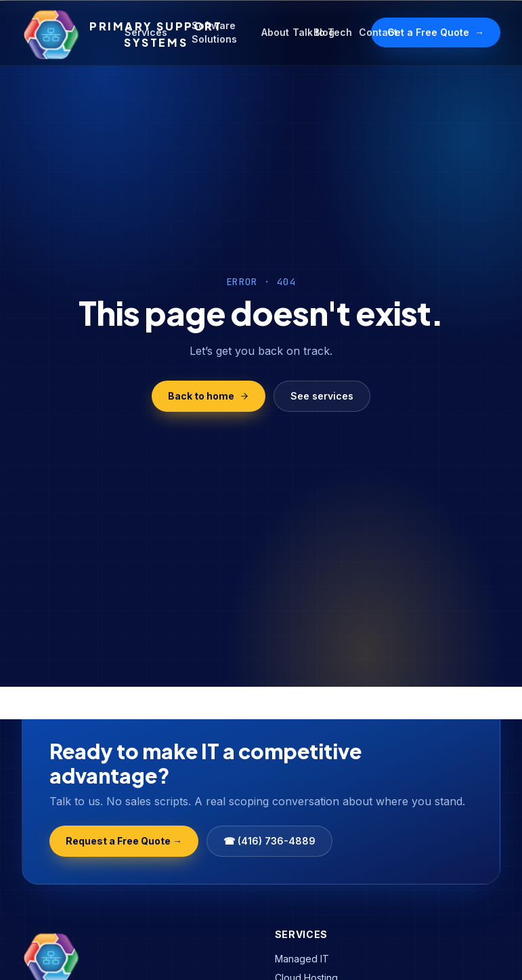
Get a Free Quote (436, 33)
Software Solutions (214, 32)
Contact (378, 32)
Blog (324, 32)
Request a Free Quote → (124, 841)
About (275, 32)
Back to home (209, 396)
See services (322, 396)
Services (146, 32)
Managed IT (302, 959)
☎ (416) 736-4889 (269, 841)
